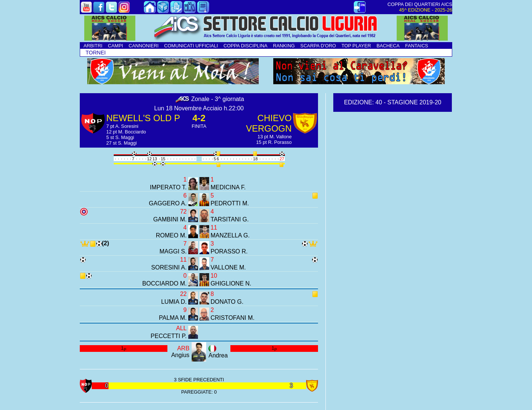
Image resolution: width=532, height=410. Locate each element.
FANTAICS (417, 46)
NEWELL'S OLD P (143, 118)
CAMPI (115, 46)
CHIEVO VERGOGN (269, 123)
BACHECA (388, 46)
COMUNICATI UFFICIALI (191, 46)
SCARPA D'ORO (318, 46)
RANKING (284, 46)
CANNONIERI (144, 46)
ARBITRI (93, 46)
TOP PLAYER (356, 46)
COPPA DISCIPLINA (245, 46)
